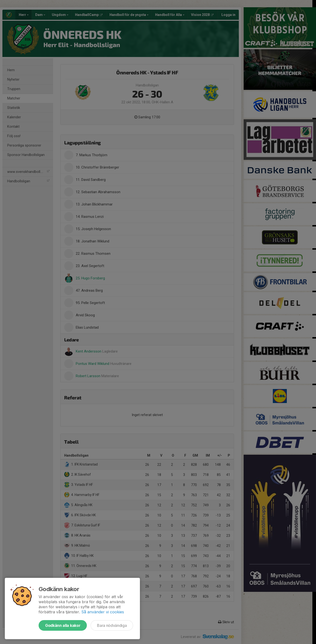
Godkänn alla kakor (63, 625)
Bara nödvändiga (112, 625)
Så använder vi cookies (103, 612)
